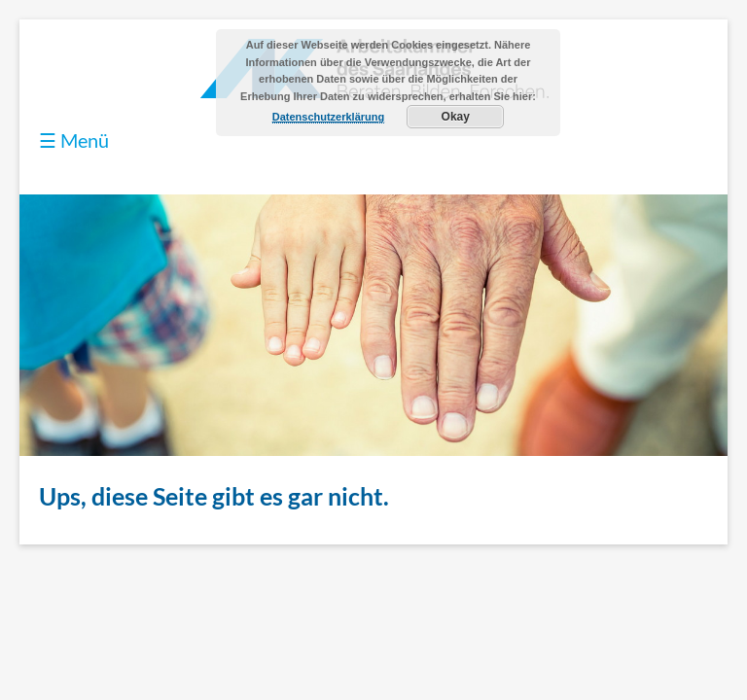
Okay (456, 117)
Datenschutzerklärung (329, 117)
